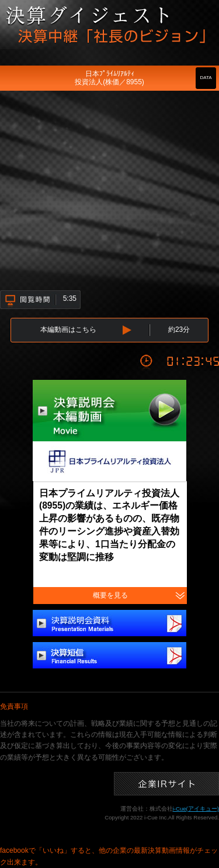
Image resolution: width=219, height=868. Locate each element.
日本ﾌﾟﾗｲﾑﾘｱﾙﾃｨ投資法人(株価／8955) (109, 78)
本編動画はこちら (68, 330)
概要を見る (110, 595)
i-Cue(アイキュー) (196, 809)
